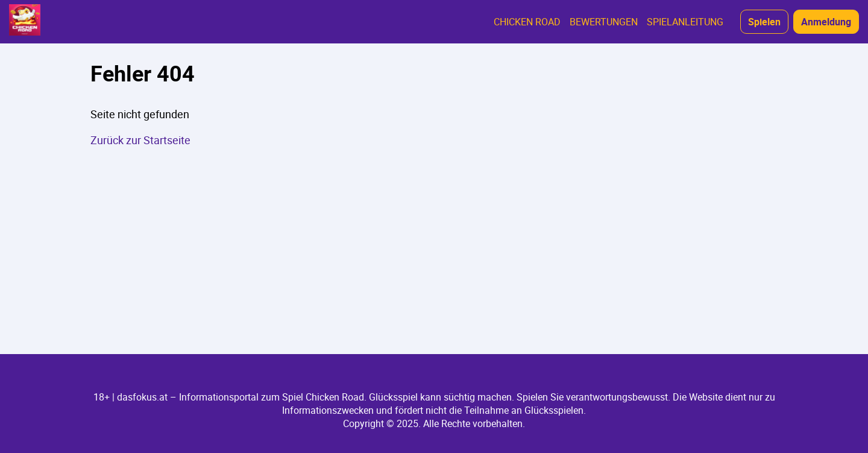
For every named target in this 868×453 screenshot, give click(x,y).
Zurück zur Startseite (140, 140)
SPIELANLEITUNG (685, 22)
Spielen (764, 22)
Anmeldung (826, 22)
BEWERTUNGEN (604, 22)
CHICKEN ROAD (527, 22)
